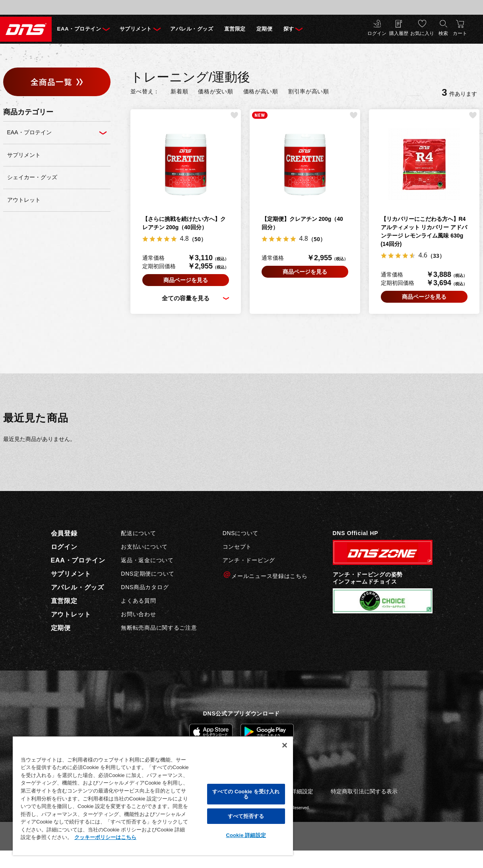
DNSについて (241, 534)
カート (460, 34)
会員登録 (64, 534)
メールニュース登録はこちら (265, 575)
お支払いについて (144, 547)
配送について (138, 534)
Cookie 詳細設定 (246, 835)
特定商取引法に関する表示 (364, 792)
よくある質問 (138, 601)
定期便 (287, 29)
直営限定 (254, 29)
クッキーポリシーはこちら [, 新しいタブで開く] (105, 837)
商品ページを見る (186, 280)
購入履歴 (399, 34)
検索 (443, 34)
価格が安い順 (215, 92)
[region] (153, 796)
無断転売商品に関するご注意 (159, 628)
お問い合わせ (138, 615)
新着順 (179, 92)
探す (314, 29)
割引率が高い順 (309, 92)
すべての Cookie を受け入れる (246, 794)
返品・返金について (147, 561)
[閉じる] (285, 745)
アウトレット (71, 615)
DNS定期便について (148, 574)
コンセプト (237, 547)
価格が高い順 (261, 92)
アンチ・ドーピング (249, 561)
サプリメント (144, 29)
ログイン (377, 34)
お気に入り (422, 34)
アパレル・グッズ (206, 29)
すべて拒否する (246, 816)
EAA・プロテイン (81, 29)
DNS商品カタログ (145, 588)
